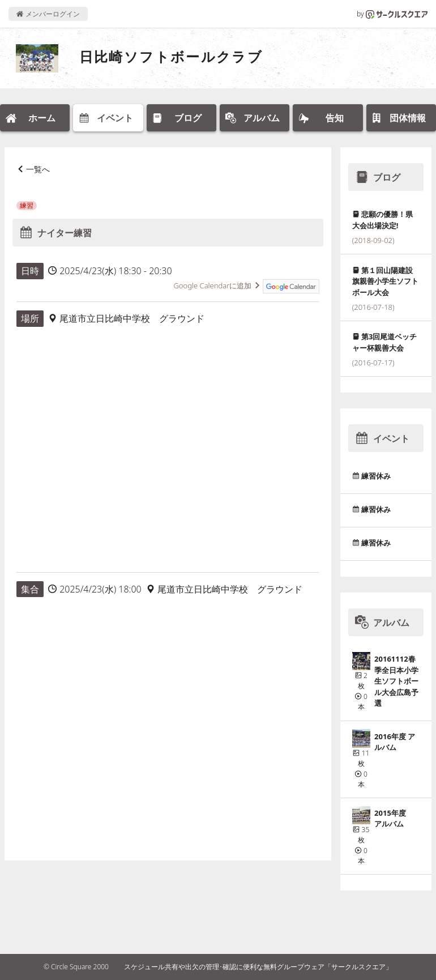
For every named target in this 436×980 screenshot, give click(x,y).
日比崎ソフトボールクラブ (171, 56)
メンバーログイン (48, 14)
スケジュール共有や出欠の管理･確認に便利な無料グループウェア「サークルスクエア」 (258, 967)
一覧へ (38, 169)
